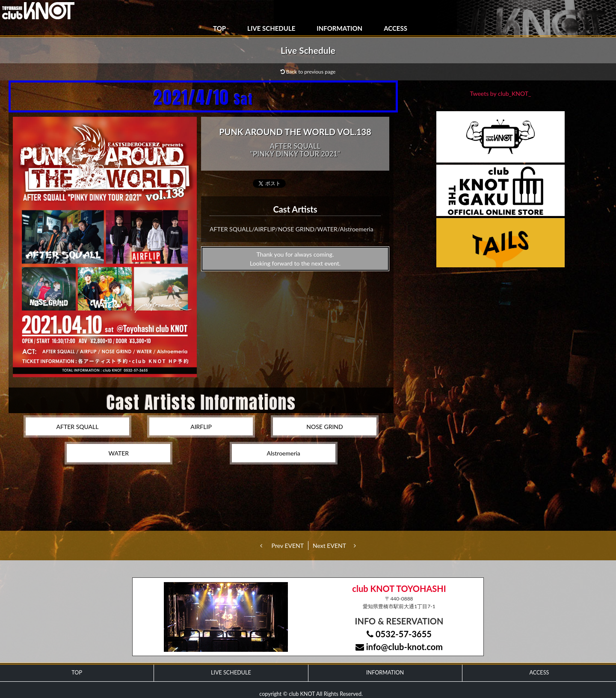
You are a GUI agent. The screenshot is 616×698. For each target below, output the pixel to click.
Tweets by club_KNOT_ (501, 93)
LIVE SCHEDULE (271, 28)
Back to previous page (308, 72)
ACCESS (395, 28)
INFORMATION (339, 28)
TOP (219, 28)
